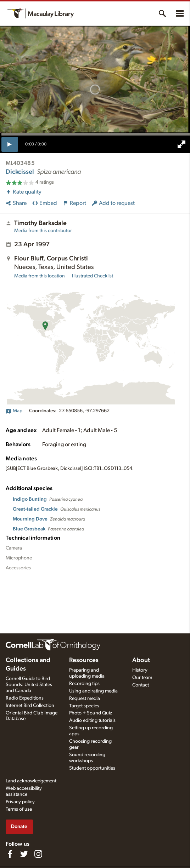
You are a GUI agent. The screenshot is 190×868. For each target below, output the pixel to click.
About (141, 660)
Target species (84, 706)
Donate (19, 826)
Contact (141, 685)
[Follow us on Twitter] (24, 854)
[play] (10, 144)
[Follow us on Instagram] (38, 854)
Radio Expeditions (25, 698)
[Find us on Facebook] (10, 854)
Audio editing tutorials (92, 720)
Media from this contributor (43, 231)
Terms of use (19, 809)
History (140, 670)
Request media (85, 699)
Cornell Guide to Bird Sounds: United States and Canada (29, 685)
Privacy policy (20, 802)
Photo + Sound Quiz (91, 713)
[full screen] (181, 144)
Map (14, 411)
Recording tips (84, 684)
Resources (84, 660)
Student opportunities (92, 768)
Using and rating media (93, 691)
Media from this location (40, 276)
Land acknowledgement (31, 781)
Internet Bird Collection (30, 706)
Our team (142, 678)
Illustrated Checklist (93, 276)
